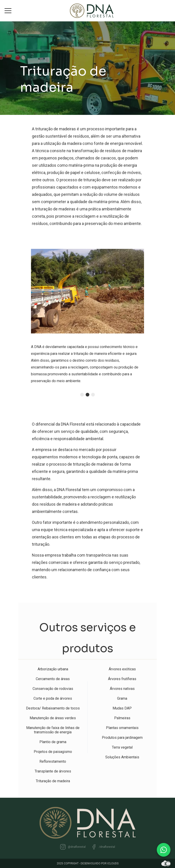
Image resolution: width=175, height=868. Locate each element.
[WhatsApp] (164, 850)
